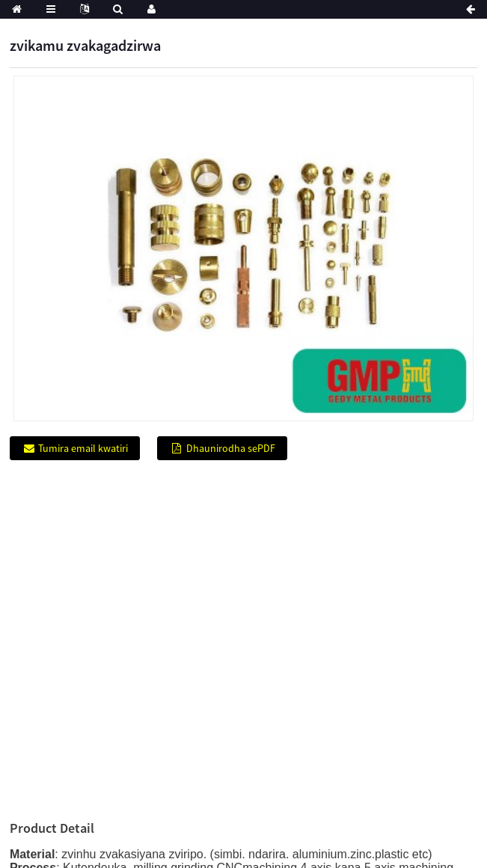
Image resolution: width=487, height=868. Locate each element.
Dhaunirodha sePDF (231, 448)
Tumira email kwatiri (83, 448)
